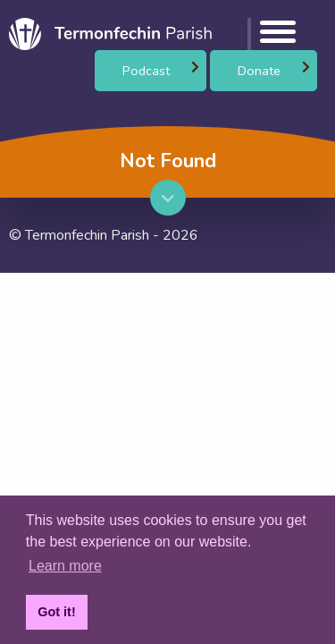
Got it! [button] (56, 612)
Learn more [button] (65, 566)
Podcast (146, 71)
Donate (259, 71)
